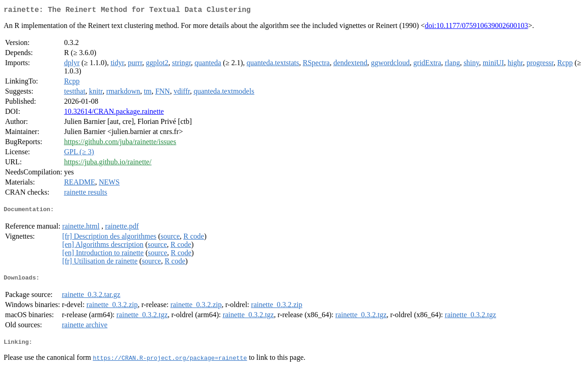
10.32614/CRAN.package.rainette (114, 113)
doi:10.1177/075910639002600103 (477, 27)
